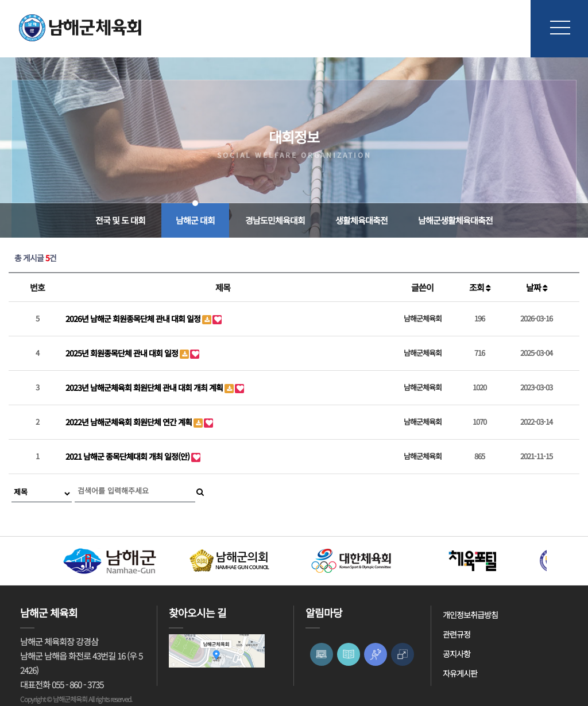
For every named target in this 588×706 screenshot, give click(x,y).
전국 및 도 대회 (120, 220)
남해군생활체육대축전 (455, 220)
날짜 (537, 287)
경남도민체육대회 (275, 220)
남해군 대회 (195, 220)
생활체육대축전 (361, 220)
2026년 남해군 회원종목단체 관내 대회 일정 (134, 319)
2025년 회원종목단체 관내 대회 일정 (123, 353)
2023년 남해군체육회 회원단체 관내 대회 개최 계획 (145, 387)
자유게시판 (460, 673)
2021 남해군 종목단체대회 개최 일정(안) (128, 456)
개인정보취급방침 (470, 615)
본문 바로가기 (0, 0)
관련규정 (457, 634)
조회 (480, 287)
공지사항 (457, 654)
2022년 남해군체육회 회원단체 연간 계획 (129, 422)
